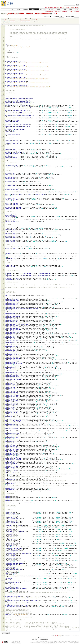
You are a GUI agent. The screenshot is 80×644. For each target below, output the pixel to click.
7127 (20, 19)
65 (4, 115)
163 (3, 268)
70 (4, 127)
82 (4, 150)
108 (3, 187)
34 (4, 70)
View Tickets (43, 9)
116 (3, 200)
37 (4, 74)
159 (3, 263)
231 (3, 369)
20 (4, 51)
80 (4, 147)
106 (3, 184)
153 (3, 252)
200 (3, 323)
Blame (71, 12)
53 (4, 95)
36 (4, 72)
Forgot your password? (74, 7)
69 (4, 124)
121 (3, 208)
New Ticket (51, 9)
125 (3, 213)
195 (3, 316)
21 (4, 52)
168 (3, 276)
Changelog (25, 9)
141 (3, 236)
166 (3, 272)
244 (3, 387)
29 (4, 63)
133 (3, 226)
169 (3, 278)
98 (4, 173)
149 (3, 247)
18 (4, 48)
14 (4, 43)
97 (4, 172)
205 (3, 330)
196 (3, 318)
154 (3, 254)
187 (3, 303)
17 (4, 47)
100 (3, 176)
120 (3, 206)
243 (3, 386)
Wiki (12, 9)
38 (4, 75)
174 (3, 285)
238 (3, 379)
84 (4, 152)
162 (3, 267)
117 (3, 202)
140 (3, 235)
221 (3, 353)
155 (3, 256)
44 (4, 83)
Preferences (51, 7)
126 (3, 214)
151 (3, 250)
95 (4, 169)
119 (3, 205)
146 (3, 243)
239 (3, 381)
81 (4, 148)
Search (76, 9)
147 (3, 244)
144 (3, 240)
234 (3, 374)
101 (3, 177)
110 (3, 189)
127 (3, 215)
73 (4, 134)
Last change (4, 19)
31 (4, 66)
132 (3, 224)
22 (4, 54)
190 (3, 307)
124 (3, 211)
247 (3, 391)
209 (3, 335)
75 (4, 138)
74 (4, 137)
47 (4, 87)
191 (3, 309)
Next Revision (65, 12)
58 (4, 102)
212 (3, 339)
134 (3, 227)
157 (3, 260)
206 (3, 331)
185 (3, 301)
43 (4, 82)
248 (3, 393)
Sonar (71, 9)
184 (3, 299)
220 (3, 352)
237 (3, 378)
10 (4, 38)
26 (4, 59)
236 (3, 377)
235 (3, 375)
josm (10, 14)
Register (67, 7)
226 (3, 360)
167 (3, 273)
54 (4, 96)
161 (3, 265)
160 (3, 264)
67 (4, 120)
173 (3, 284)
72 (4, 132)
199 (3, 322)
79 (4, 146)
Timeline (18, 9)
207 (3, 332)
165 (3, 271)
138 (3, 232)
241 (3, 383)
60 (4, 104)
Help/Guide (57, 7)
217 (3, 348)
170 (3, 280)
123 (3, 210)
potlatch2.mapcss (42, 14)
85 (4, 154)
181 (3, 295)
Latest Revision (58, 12)
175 (3, 287)
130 (3, 222)
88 (4, 158)
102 (3, 179)
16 (4, 46)
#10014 (5, 21)
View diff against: (73, 17)
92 (4, 164)
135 (3, 228)
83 (4, 151)
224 (3, 357)
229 (3, 366)
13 (4, 42)
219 (3, 351)
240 (3, 382)
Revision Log (76, 12)
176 (3, 289)
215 (3, 344)
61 (4, 105)
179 (3, 293)
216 (3, 347)
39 (4, 76)
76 (4, 139)
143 (3, 239)
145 (3, 242)
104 (3, 181)
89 (4, 159)
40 (4, 78)
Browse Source (34, 9)
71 (4, 129)
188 (3, 305)
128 (3, 217)
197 (3, 319)
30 (4, 64)
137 (3, 231)
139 (3, 234)
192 (3, 311)
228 (3, 364)
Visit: (45, 17)
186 (3, 302)
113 (3, 195)
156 (3, 259)
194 (3, 315)
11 (4, 39)
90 (4, 162)
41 (4, 79)
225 (3, 359)
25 (4, 58)
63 (4, 110)
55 (4, 97)
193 (3, 314)
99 (4, 175)
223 (3, 356)
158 (3, 261)
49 (4, 90)
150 (3, 248)
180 (3, 294)
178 (3, 291)
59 (4, 103)
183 (3, 298)
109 (3, 188)
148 (3, 246)
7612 (55, 14)
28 (4, 62)
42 (4, 80)
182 (3, 297)
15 (4, 44)
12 (4, 40)
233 (3, 373)
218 (3, 349)
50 (4, 91)
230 (3, 368)
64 (4, 113)
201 (3, 324)
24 (4, 56)
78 (4, 143)
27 (4, 60)
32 (4, 67)
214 (3, 343)
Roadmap (58, 9)
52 (4, 94)
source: (4, 14)
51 (4, 92)
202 (3, 326)
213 (3, 340)
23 (4, 55)
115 (3, 198)
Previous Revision (50, 12)
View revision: (56, 17)
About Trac (62, 7)
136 (3, 230)
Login (46, 7)
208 (3, 334)
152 (3, 251)
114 (3, 197)
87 (4, 156)
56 (4, 99)
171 (3, 281)
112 (3, 192)
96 (4, 171)
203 (3, 327)
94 (4, 167)
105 (3, 183)
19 (4, 50)
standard (29, 14)
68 (4, 122)
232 (3, 370)
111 (3, 191)
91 (4, 163)
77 (4, 141)
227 (3, 362)
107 (3, 185)
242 (3, 385)
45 (4, 84)
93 (4, 166)
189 (3, 306)
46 (4, 86)
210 (3, 336)
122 (3, 209)
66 (4, 118)
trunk (15, 14)
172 (3, 282)
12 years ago (35, 19)
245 (3, 389)
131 (3, 223)
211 (3, 338)
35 (4, 71)
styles (22, 14)
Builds (65, 9)
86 (4, 155)
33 (4, 68)
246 (3, 390)
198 (3, 320)
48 (4, 88)
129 (3, 219)
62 (4, 108)
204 (3, 328)
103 (3, 180)
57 (4, 100)
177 (3, 290)
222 (3, 355)
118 (3, 203)
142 (3, 238)
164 (3, 269)
